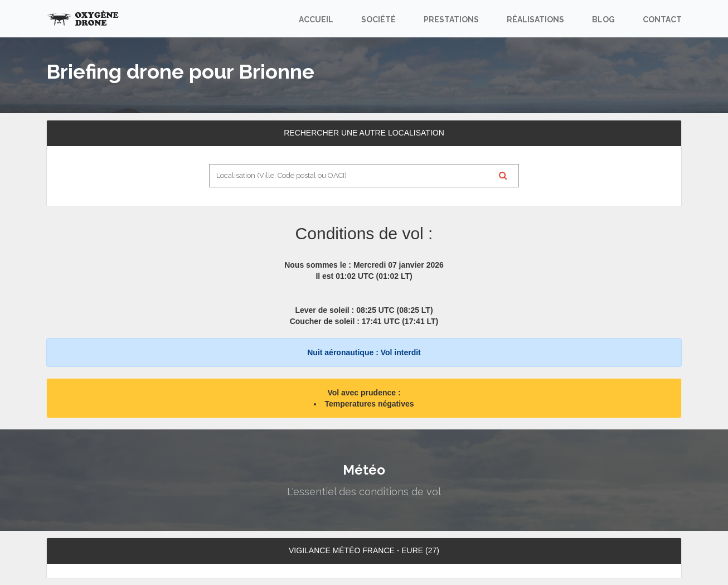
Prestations (451, 20)
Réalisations (535, 20)
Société (378, 20)
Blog (603, 20)
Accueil (316, 20)
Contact (662, 20)
